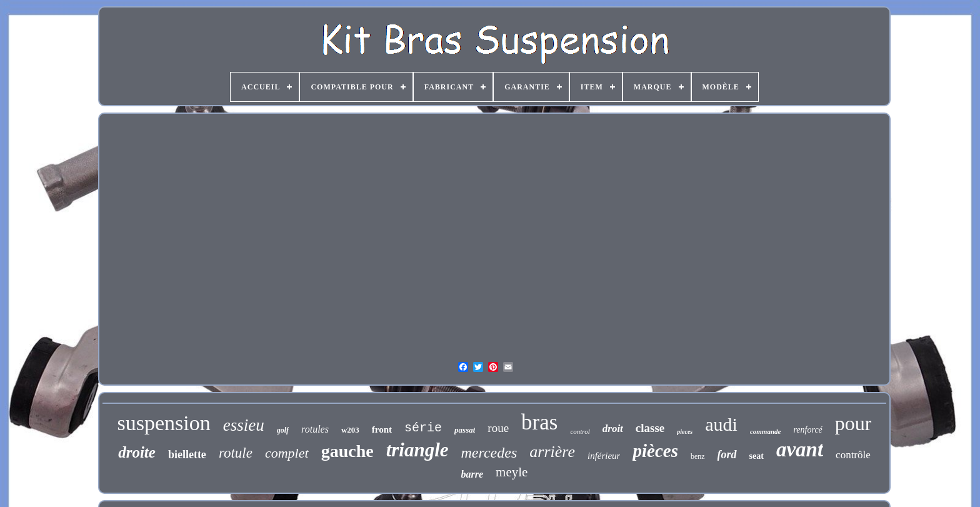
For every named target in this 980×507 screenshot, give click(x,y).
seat (757, 456)
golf (283, 430)
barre (472, 474)
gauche (347, 451)
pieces (685, 432)
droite (137, 452)
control (580, 431)
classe (650, 428)
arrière (552, 452)
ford (727, 454)
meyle (512, 472)
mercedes (489, 453)
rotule (236, 453)
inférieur (604, 456)
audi (721, 424)
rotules (315, 429)
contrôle (853, 455)
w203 (350, 430)
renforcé (807, 430)
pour (853, 423)
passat (465, 430)
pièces (655, 451)
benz (698, 456)
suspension (164, 423)
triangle (417, 450)
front (382, 429)
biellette (187, 454)
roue (498, 428)
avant (800, 449)
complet (287, 453)
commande (766, 431)
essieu (244, 425)
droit (613, 429)
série (423, 428)
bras (539, 422)
